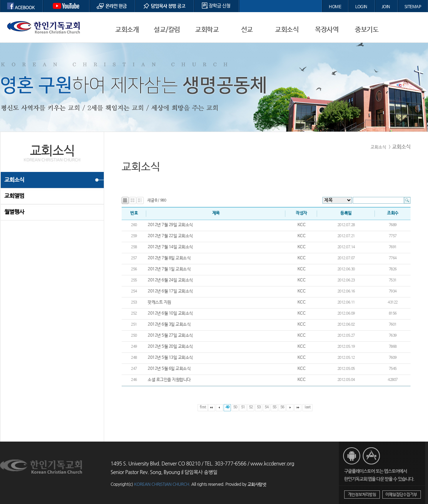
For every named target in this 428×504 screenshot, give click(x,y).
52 (251, 407)
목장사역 (327, 30)
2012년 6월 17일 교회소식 (170, 291)
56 (282, 407)
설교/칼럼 (167, 30)
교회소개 (127, 30)
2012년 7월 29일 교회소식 (170, 225)
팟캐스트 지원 (159, 302)
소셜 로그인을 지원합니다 (169, 380)
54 (267, 407)
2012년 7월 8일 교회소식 (169, 258)
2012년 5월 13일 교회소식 (170, 358)
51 (243, 407)
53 (259, 407)
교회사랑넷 (257, 485)
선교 (247, 30)
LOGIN (361, 7)
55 (274, 407)
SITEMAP (413, 7)
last (307, 407)
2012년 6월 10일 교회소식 (170, 314)
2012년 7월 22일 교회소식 (170, 236)
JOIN (386, 7)
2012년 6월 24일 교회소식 (170, 280)
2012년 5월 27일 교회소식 (170, 336)
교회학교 (207, 30)
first (203, 407)
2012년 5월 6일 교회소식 (169, 369)
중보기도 (367, 30)
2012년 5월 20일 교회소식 (170, 347)
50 (235, 407)
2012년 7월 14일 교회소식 (170, 247)
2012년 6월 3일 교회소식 (169, 325)
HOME (335, 7)
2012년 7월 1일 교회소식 (169, 269)
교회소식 (287, 30)
